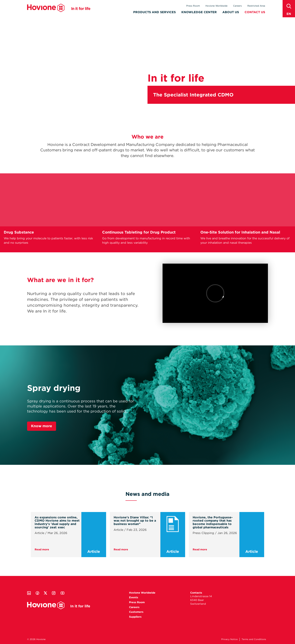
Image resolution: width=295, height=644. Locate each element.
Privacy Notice (229, 639)
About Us (231, 13)
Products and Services (154, 13)
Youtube (62, 593)
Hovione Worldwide (216, 6)
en (289, 14)
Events (134, 597)
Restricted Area (256, 6)
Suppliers (135, 617)
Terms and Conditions (254, 639)
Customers (136, 612)
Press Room (193, 6)
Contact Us (255, 13)
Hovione (59, 8)
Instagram (54, 593)
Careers (237, 6)
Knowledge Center (199, 13)
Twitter (46, 593)
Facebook (37, 593)
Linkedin (29, 593)
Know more (42, 426)
